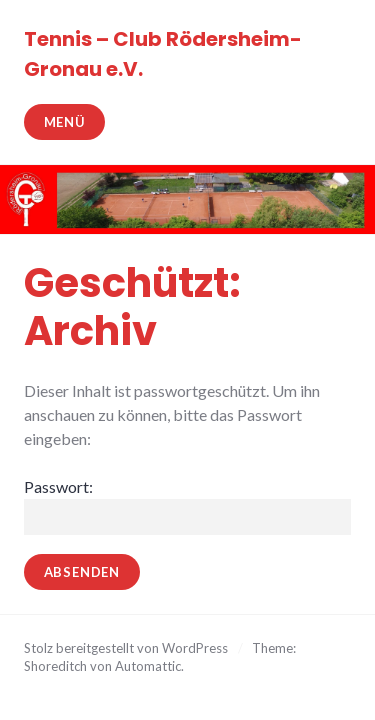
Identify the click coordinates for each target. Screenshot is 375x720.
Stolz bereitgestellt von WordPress (126, 648)
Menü (65, 122)
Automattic (148, 666)
